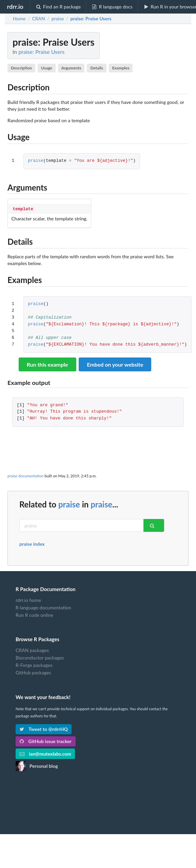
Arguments (71, 68)
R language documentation (43, 607)
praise (35, 161)
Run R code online (34, 614)
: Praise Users (91, 19)
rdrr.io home (28, 600)
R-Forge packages (34, 664)
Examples (121, 68)
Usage (47, 68)
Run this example (47, 364)
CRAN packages (32, 650)
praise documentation (26, 475)
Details (96, 68)
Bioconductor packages (40, 657)
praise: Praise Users (41, 52)
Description (21, 68)
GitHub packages (33, 672)
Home (19, 19)
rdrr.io (15, 6)
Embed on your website (115, 364)
